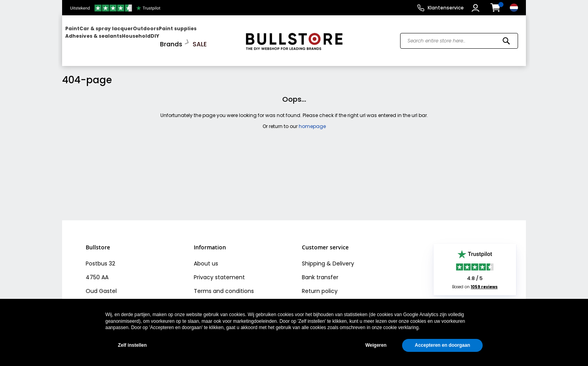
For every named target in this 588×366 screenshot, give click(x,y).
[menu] (150, 38)
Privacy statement (219, 271)
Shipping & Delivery (328, 258)
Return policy (320, 285)
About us (206, 258)
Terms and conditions (224, 285)
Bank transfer (320, 271)
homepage (312, 120)
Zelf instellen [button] (132, 345)
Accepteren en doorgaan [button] (442, 345)
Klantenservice (446, 8)
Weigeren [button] (376, 345)
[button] (477, 8)
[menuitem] (96, 38)
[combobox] (459, 38)
